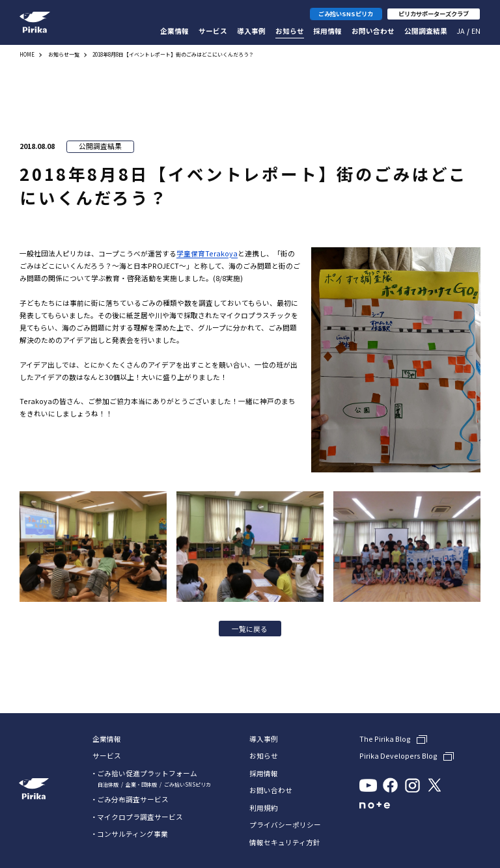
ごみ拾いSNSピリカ (187, 784)
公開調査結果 (426, 31)
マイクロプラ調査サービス (140, 817)
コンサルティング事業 (132, 834)
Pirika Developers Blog (398, 756)
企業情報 (174, 31)
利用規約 (264, 808)
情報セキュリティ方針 (285, 843)
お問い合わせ (373, 31)
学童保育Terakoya (207, 253)
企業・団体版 (141, 784)
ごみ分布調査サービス (133, 799)
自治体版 (108, 784)
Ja (460, 31)
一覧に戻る (250, 629)
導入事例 (251, 31)
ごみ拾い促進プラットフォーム (147, 773)
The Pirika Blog (385, 739)
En (476, 31)
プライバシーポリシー (285, 825)
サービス (213, 31)
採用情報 (327, 31)
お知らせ (290, 31)
